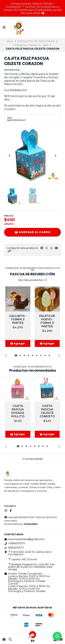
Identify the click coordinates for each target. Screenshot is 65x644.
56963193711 (14, 548)
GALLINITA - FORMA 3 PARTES (18, 319)
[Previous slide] (10, 156)
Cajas (45, 45)
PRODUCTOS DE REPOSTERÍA (36, 41)
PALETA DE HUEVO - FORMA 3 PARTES (47, 321)
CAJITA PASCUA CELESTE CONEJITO (47, 411)
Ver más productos (32, 280)
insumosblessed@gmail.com (24, 539)
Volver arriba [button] (32, 459)
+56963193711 (15, 543)
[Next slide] (55, 156)
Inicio (10, 41)
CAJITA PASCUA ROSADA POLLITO (18, 411)
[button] (9, 251)
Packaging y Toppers (25, 45)
